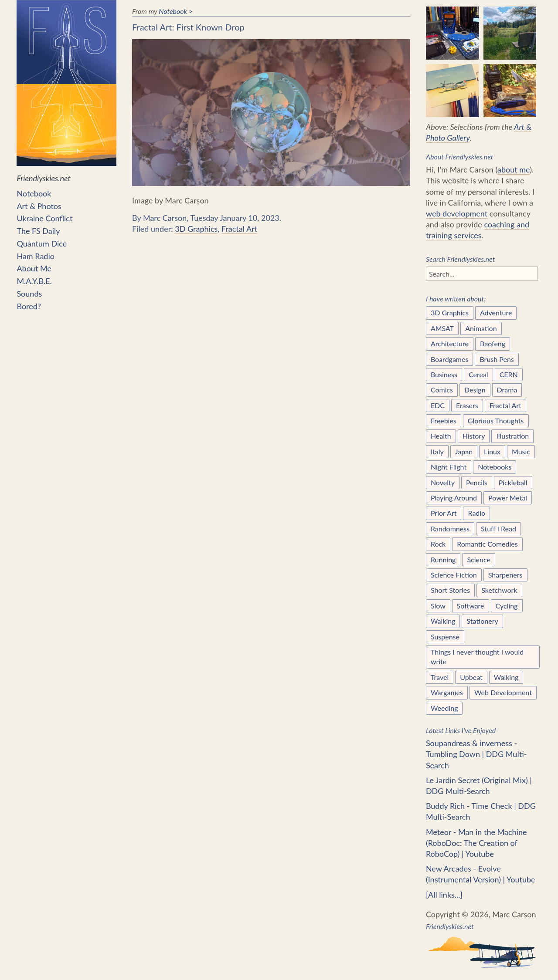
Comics (442, 390)
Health (441, 436)
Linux (492, 451)
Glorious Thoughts (496, 421)
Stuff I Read (498, 529)
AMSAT (442, 328)
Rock (438, 544)
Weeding (444, 708)
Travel (440, 677)
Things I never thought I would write (477, 657)
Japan (464, 451)
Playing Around (454, 498)
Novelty (443, 482)
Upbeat (471, 677)
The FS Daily (38, 231)
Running (443, 559)
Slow (438, 606)
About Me (34, 268)
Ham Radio (36, 256)
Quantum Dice (42, 243)
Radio (476, 513)
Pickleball (513, 482)
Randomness (450, 529)
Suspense (445, 637)
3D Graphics (196, 229)
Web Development (503, 692)
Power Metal (508, 498)
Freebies (444, 421)
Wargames (447, 692)
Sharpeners (505, 575)
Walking (443, 621)
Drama (507, 390)
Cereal (478, 374)
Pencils (477, 482)
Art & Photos (39, 206)
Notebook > (176, 11)
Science (478, 559)
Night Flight (449, 467)
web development (457, 213)
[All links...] (444, 895)
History (474, 436)
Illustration (512, 436)
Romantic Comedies (487, 544)
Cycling (507, 606)
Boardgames (450, 359)
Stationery (482, 621)
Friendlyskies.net (66, 91)
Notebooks (495, 467)
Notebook (34, 193)
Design (475, 390)
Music (521, 451)
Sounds (29, 294)
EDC (438, 405)
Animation (481, 328)
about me (514, 169)
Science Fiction (454, 575)
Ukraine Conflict (44, 218)
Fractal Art (239, 229)
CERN (509, 374)
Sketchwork (499, 590)
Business (444, 374)
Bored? (29, 306)
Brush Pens (497, 359)
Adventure (496, 313)
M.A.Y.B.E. (34, 281)
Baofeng (493, 343)
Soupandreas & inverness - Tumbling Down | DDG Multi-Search (476, 754)
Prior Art (444, 513)
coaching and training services (478, 230)
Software (471, 606)
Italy (437, 451)
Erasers (467, 405)
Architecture (450, 343)
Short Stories (450, 590)
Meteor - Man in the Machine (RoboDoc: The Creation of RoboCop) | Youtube (476, 843)
